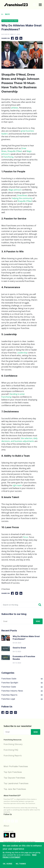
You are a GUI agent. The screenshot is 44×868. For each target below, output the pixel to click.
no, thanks (21, 864)
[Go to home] (16, 5)
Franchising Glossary (13, 744)
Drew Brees (22, 195)
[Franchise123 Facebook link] (5, 821)
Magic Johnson (15, 190)
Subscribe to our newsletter (18, 726)
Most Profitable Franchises (16, 766)
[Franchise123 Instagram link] (16, 821)
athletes (15, 108)
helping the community (22, 198)
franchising (8, 157)
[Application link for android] (6, 835)
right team (17, 485)
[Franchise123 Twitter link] (13, 821)
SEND (38, 621)
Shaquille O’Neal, (15, 151)
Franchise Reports (22, 695)
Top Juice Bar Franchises (15, 789)
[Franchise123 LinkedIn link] (9, 821)
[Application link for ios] (13, 835)
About (6, 826)
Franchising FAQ (11, 750)
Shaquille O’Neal (25, 201)
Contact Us (9, 831)
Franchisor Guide (22, 687)
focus (26, 537)
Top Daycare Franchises (14, 778)
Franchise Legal (22, 699)
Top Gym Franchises (13, 772)
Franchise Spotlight (22, 683)
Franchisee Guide (22, 679)
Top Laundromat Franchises (16, 783)
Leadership (22, 353)
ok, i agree (8, 864)
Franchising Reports (13, 756)
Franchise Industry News (10, 21)
